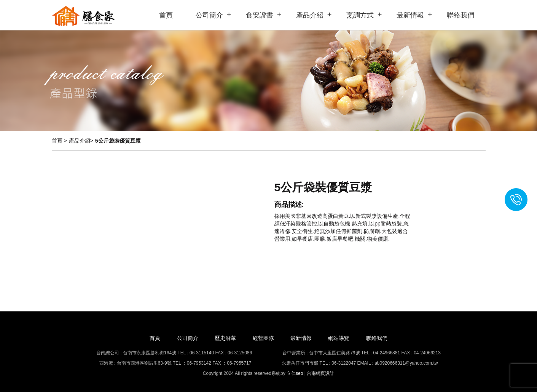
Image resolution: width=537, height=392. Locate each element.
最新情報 (410, 15)
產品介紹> (81, 141)
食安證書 (260, 15)
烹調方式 (360, 15)
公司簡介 (209, 15)
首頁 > (59, 141)
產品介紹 (310, 15)
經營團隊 (263, 338)
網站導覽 (339, 338)
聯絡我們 (461, 15)
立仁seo (295, 373)
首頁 (166, 15)
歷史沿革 (225, 338)
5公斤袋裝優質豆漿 (118, 141)
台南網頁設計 (320, 373)
